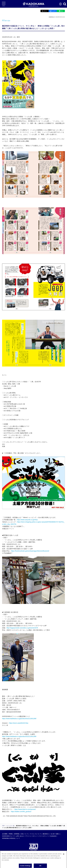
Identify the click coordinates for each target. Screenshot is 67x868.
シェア (54, 11)
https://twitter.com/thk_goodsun (21, 812)
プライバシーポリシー (31, 836)
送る (62, 11)
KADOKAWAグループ (8, 836)
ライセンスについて (36, 834)
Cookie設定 (53, 836)
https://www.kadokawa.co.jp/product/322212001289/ (19, 719)
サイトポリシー (44, 836)
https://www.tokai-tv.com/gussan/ (25, 809)
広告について (24, 834)
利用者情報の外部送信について (11, 838)
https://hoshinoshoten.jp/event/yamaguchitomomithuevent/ (30, 551)
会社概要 (5, 834)
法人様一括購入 (55, 834)
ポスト (45, 11)
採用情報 (17, 834)
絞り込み (6, 21)
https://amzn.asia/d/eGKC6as (19, 723)
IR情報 (11, 834)
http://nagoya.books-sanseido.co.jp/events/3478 (22, 628)
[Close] (64, 855)
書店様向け (46, 834)
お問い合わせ (20, 836)
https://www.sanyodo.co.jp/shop (27, 520)
